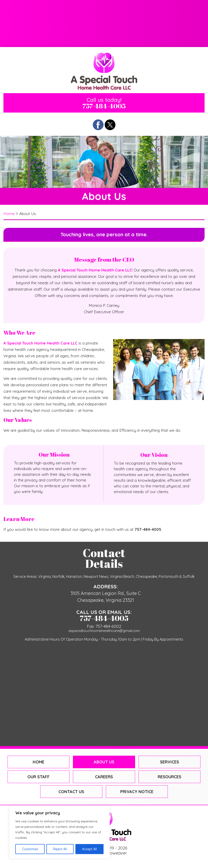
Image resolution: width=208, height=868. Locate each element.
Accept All (89, 849)
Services (172, 9)
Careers (104, 23)
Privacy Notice (137, 792)
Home (36, 9)
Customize (30, 849)
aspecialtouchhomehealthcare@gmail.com (104, 631)
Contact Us (104, 38)
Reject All (60, 849)
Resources (172, 23)
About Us (104, 9)
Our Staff (36, 23)
